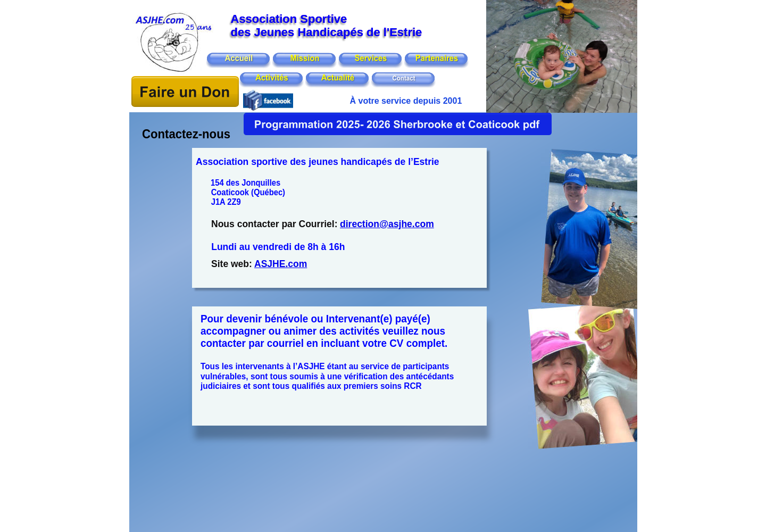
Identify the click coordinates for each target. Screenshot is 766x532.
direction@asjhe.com (387, 224)
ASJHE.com (281, 264)
